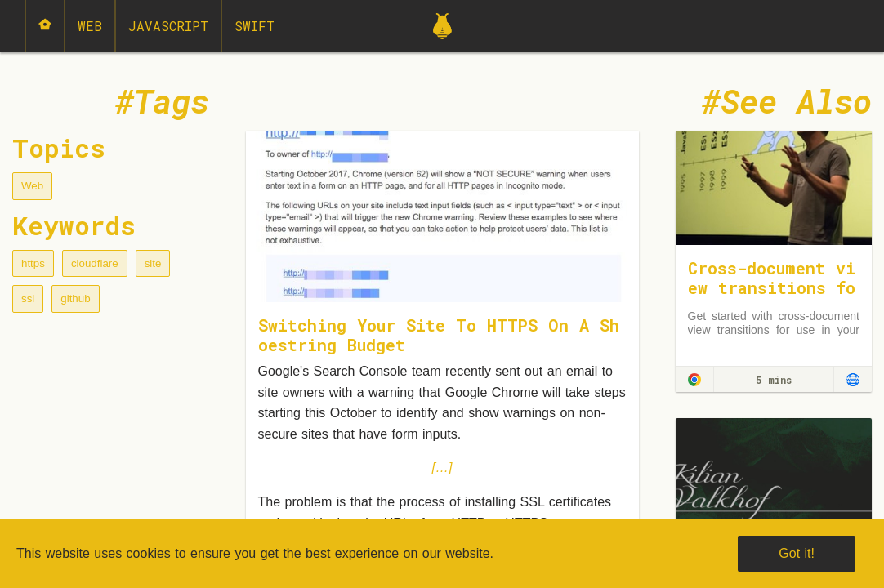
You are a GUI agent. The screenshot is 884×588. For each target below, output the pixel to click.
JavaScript (168, 26)
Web (90, 26)
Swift (254, 26)
